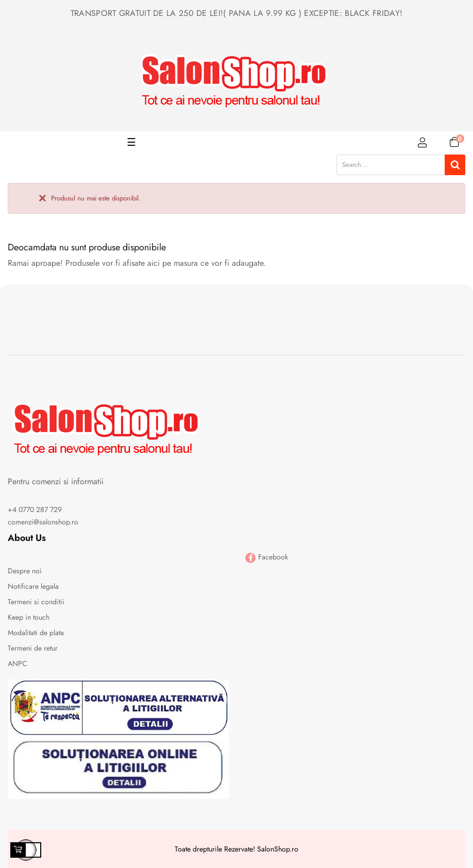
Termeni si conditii (36, 602)
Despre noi (25, 571)
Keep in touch (29, 617)
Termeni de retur (33, 648)
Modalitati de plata (36, 633)
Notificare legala (33, 586)
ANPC (18, 663)
